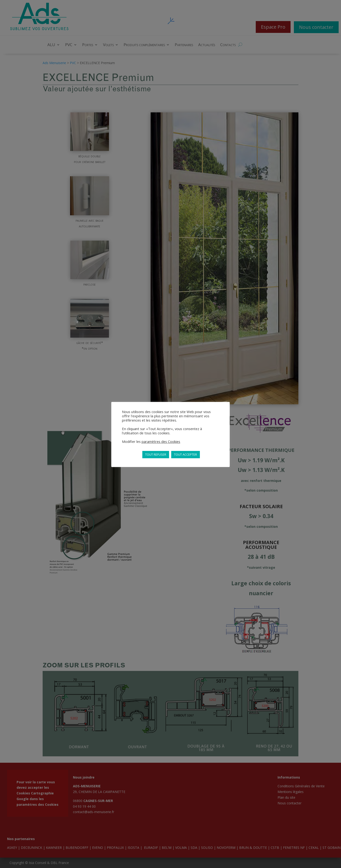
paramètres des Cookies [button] (161, 441)
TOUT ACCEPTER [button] (186, 454)
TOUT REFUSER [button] (156, 454)
